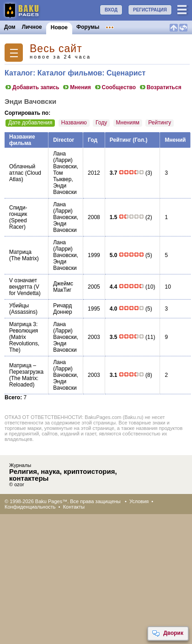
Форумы (88, 27)
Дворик (168, 633)
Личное (32, 27)
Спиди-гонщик (18, 211)
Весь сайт (56, 49)
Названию (74, 123)
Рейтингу (160, 123)
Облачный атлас (22, 170)
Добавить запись (32, 87)
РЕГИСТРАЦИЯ (150, 10)
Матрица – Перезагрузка (26, 369)
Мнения (77, 87)
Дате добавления (30, 123)
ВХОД (111, 10)
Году (101, 123)
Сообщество (115, 87)
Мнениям (128, 123)
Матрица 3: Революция (24, 327)
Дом (10, 27)
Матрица (20, 252)
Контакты (74, 507)
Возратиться (160, 87)
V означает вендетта (23, 284)
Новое (59, 27)
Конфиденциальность (30, 507)
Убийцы (19, 306)
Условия (139, 501)
